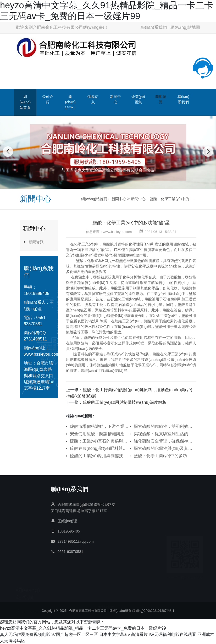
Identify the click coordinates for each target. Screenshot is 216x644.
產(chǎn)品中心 (70, 102)
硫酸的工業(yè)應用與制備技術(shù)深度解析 (125, 402)
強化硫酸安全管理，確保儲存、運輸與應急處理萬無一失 (163, 441)
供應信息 (93, 99)
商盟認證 (161, 99)
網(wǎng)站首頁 (25, 102)
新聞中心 (115, 99)
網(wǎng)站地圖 (185, 27)
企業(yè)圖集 (138, 99)
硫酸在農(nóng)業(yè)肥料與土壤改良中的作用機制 (99, 448)
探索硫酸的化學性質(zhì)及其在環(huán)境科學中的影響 (163, 448)
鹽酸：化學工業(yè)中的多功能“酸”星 (180, 199)
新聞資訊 (33, 242)
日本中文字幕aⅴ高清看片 (123, 634)
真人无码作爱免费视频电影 (25, 634)
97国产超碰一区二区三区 (75, 634)
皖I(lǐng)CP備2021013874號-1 (153, 611)
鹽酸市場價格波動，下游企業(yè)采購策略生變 (99, 426)
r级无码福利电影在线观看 (172, 634)
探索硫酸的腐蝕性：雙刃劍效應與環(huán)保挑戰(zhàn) (163, 426)
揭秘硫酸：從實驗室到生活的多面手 (163, 434)
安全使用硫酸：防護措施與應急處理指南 (99, 434)
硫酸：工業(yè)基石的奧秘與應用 (99, 441)
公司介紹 (48, 99)
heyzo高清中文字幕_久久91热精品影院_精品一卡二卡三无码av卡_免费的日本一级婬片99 (83, 628)
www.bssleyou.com (42, 354)
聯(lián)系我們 (154, 27)
